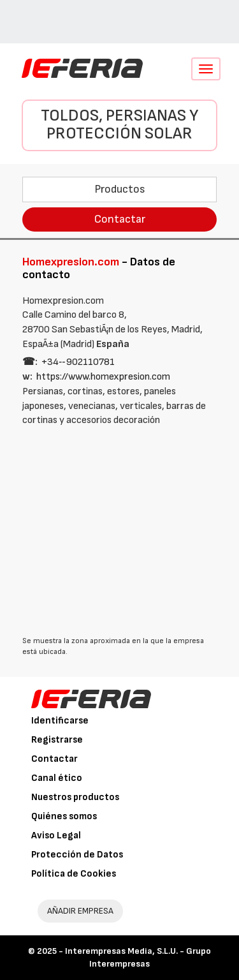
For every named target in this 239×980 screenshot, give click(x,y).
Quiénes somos (64, 816)
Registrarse (57, 740)
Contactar (120, 219)
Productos (120, 189)
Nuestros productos (75, 797)
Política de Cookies (74, 874)
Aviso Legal (56, 835)
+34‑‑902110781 (78, 362)
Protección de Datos (77, 855)
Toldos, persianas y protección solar (119, 125)
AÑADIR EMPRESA (80, 911)
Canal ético (57, 778)
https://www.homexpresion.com (103, 377)
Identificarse (60, 721)
